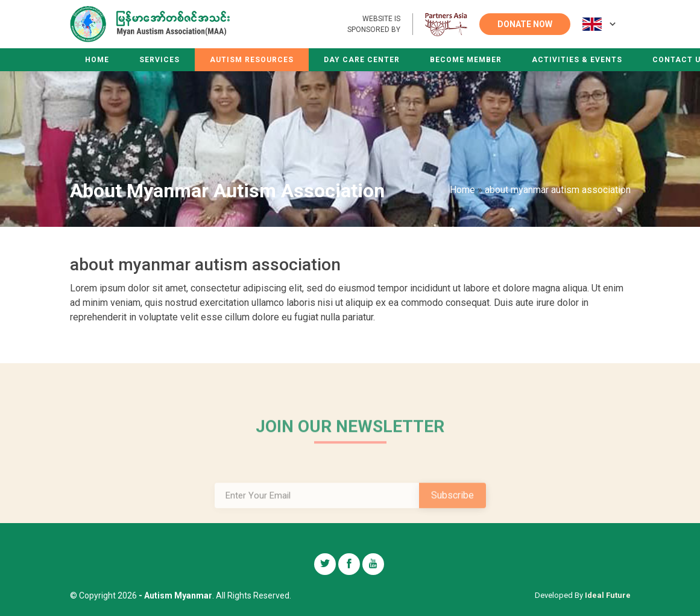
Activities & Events (577, 60)
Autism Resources (252, 60)
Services (159, 60)
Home (97, 60)
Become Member (466, 60)
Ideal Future (608, 595)
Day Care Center (362, 60)
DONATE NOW (525, 24)
